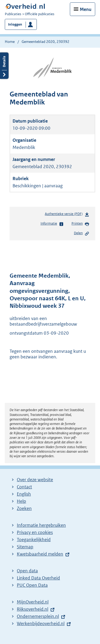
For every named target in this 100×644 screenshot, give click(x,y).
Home (10, 42)
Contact (24, 487)
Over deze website (35, 480)
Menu (86, 9)
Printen (80, 224)
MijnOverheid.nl (33, 602)
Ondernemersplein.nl (38, 616)
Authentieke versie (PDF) (67, 215)
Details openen (4, 66)
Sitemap (25, 547)
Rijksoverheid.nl (33, 609)
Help (21, 501)
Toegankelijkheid (34, 540)
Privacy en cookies (35, 532)
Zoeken (24, 508)
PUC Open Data (32, 585)
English (24, 494)
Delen (82, 233)
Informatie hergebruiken (41, 525)
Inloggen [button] (15, 24)
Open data (27, 571)
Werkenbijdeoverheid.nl (41, 623)
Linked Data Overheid (38, 578)
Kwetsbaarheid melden (40, 554)
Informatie (52, 224)
